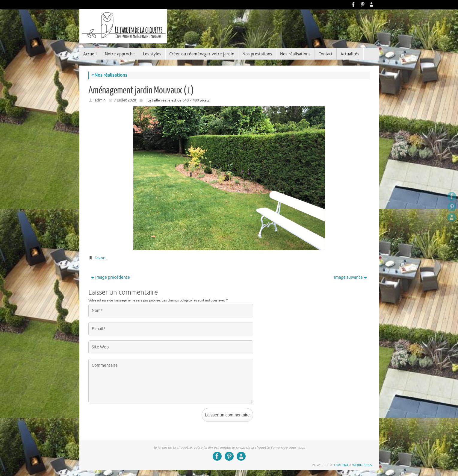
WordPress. (363, 465)
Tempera (341, 465)
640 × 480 (191, 100)
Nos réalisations (109, 75)
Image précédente (111, 277)
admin (100, 100)
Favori (100, 258)
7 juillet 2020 (125, 100)
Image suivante (350, 277)
